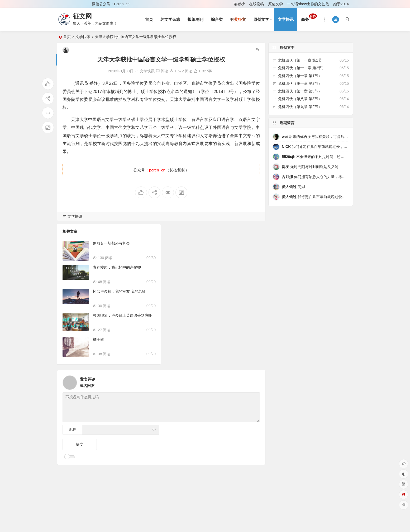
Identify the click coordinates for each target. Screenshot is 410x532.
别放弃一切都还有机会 (111, 243)
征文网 (82, 16)
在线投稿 (256, 4)
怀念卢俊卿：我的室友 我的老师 (119, 291)
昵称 (73, 430)
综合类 (217, 19)
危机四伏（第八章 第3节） (300, 99)
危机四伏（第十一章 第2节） (302, 68)
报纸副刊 (196, 19)
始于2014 (341, 4)
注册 (81, 4)
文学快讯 (286, 19)
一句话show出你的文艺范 (308, 4)
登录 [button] (65, 4)
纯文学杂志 (170, 19)
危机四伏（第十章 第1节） (300, 76)
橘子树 (98, 339)
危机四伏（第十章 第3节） (300, 91)
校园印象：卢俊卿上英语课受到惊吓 (122, 315)
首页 (149, 19)
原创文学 (275, 4)
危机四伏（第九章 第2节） (300, 107)
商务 (309, 18)
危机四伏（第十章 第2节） (300, 83)
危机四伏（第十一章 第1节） (302, 60)
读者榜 (239, 4)
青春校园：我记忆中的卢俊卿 (117, 267)
